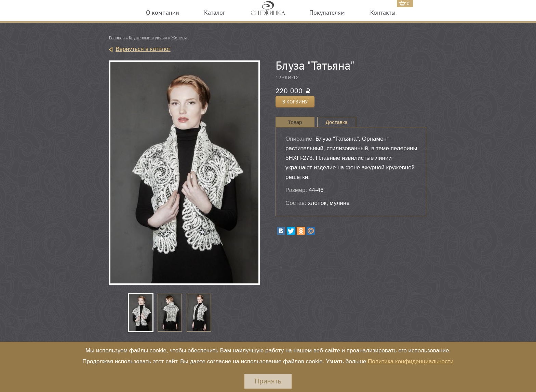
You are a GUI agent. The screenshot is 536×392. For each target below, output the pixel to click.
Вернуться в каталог (143, 49)
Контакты (383, 12)
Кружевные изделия (148, 38)
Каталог (215, 12)
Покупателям (327, 12)
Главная (117, 38)
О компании (163, 12)
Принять (268, 381)
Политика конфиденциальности (411, 361)
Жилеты (179, 38)
